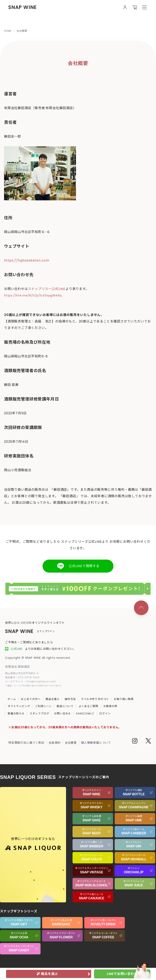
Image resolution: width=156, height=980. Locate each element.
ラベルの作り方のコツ (95, 699)
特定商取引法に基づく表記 (26, 743)
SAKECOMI (85, 714)
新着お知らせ (16, 714)
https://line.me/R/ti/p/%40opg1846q (33, 295)
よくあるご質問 (88, 706)
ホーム (12, 699)
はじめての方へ (31, 699)
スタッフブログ (39, 714)
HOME (8, 31)
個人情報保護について (96, 743)
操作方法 (70, 699)
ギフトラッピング (19, 706)
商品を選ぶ (53, 699)
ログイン (105, 714)
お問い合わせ (63, 714)
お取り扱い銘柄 (124, 699)
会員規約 (55, 743)
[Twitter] (148, 741)
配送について (65, 706)
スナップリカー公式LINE (47, 289)
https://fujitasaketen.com (27, 260)
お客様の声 (110, 706)
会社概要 (71, 743)
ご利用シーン (43, 706)
